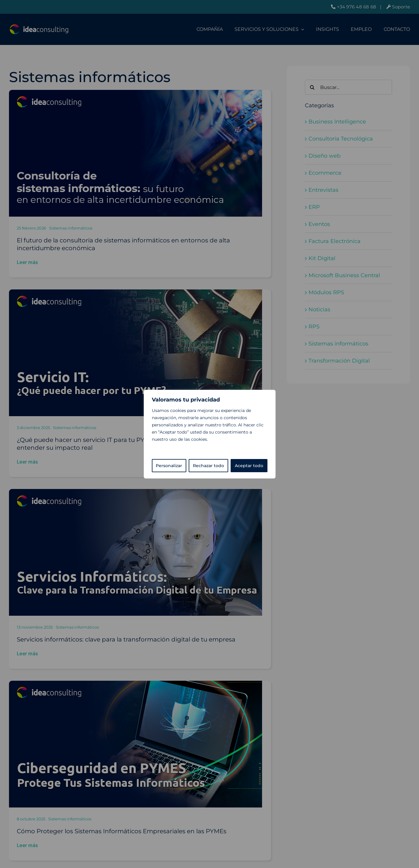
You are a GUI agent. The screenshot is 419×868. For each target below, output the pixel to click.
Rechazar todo (208, 466)
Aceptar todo (249, 466)
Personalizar (169, 466)
